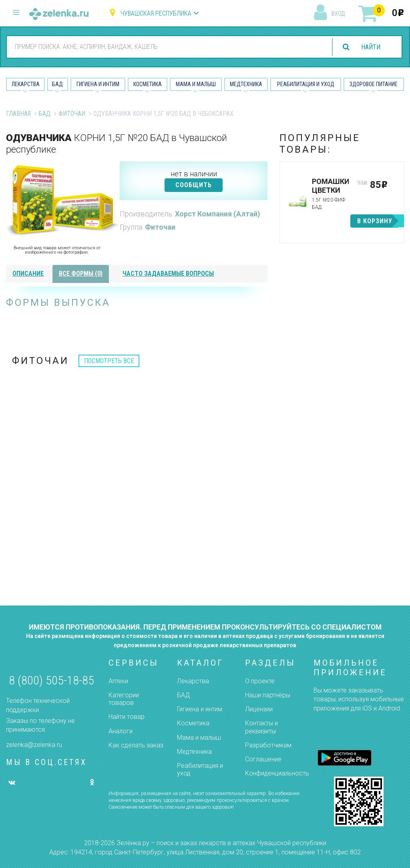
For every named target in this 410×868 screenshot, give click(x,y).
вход (338, 14)
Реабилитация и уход (306, 84)
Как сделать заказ (136, 745)
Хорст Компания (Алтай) (218, 214)
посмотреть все (109, 361)
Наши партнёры (268, 695)
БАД (57, 84)
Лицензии (259, 709)
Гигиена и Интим (98, 84)
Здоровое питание (374, 84)
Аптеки (118, 681)
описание (28, 274)
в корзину (375, 221)
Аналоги (121, 731)
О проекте (260, 681)
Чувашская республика (156, 13)
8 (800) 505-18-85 (51, 680)
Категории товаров (124, 699)
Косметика (148, 84)
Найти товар (127, 717)
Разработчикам (268, 745)
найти (371, 47)
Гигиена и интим (200, 709)
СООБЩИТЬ (194, 185)
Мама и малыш (196, 84)
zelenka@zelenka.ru (34, 745)
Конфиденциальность (277, 773)
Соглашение (263, 759)
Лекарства (26, 84)
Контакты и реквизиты (261, 727)
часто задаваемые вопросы (168, 274)
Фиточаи (72, 114)
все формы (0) (81, 274)
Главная (18, 114)
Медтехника (246, 84)
